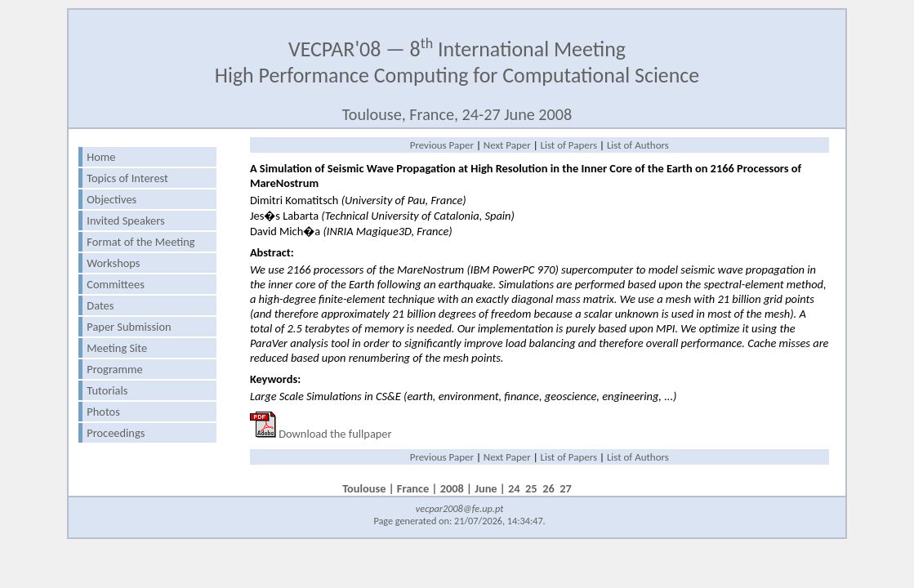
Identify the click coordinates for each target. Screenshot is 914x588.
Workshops (113, 263)
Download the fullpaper (335, 434)
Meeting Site (117, 348)
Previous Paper (442, 145)
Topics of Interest (127, 178)
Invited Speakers (125, 220)
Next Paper (507, 145)
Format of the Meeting (140, 242)
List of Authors (638, 145)
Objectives (111, 199)
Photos (103, 412)
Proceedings (116, 433)
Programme (114, 369)
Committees (115, 284)
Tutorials (107, 390)
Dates (100, 305)
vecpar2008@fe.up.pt (459, 508)
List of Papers (569, 145)
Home (101, 157)
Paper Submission (129, 327)
